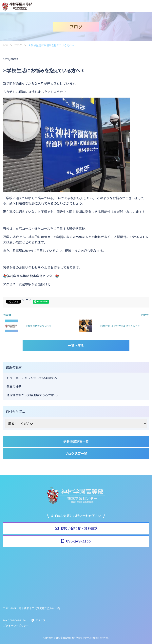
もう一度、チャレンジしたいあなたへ (32, 378)
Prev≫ (145, 315)
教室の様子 (14, 386)
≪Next (7, 315)
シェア (27, 300)
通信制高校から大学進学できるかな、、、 (33, 395)
